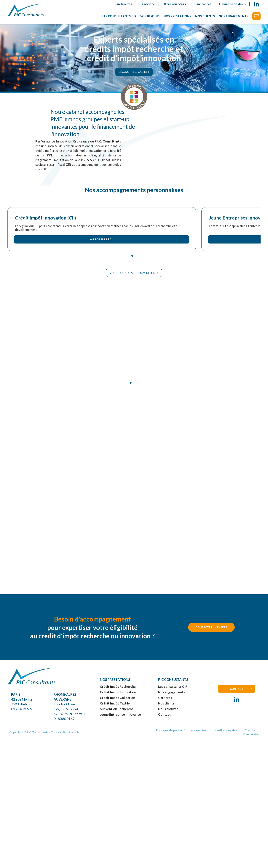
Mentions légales (225, 733)
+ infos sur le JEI (102, 237)
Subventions (222, 189)
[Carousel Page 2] (136, 253)
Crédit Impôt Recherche (118, 690)
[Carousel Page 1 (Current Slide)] (132, 253)
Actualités (125, 4)
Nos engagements (233, 16)
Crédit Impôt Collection (118, 701)
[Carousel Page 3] (137, 383)
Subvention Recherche (117, 712)
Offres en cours (174, 4)
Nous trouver (168, 712)
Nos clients (205, 16)
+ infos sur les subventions (231, 237)
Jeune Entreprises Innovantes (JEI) (99, 192)
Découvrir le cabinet (134, 73)
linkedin (256, 4)
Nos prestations (177, 16)
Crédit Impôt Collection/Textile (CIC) (163, 195)
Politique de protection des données (181, 733)
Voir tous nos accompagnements (134, 270)
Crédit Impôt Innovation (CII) (31, 192)
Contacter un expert (211, 631)
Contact (256, 16)
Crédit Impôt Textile (115, 706)
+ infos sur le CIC (166, 237)
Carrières (165, 701)
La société (147, 4)
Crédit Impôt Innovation (118, 695)
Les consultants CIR (119, 16)
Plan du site (251, 737)
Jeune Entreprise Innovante (120, 718)
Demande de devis (232, 4)
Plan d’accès (202, 4)
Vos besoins (150, 16)
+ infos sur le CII (37, 237)
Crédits (250, 733)
